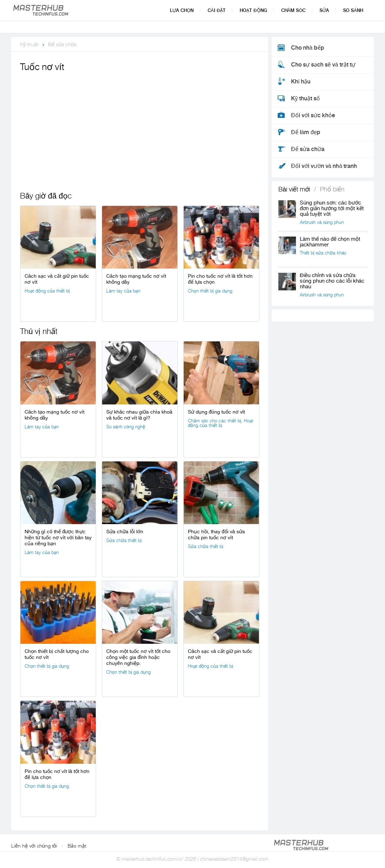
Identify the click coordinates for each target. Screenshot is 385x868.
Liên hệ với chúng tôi (34, 846)
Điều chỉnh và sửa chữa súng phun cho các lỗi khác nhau (332, 281)
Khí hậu (301, 82)
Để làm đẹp (306, 132)
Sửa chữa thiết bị (124, 540)
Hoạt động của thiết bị (47, 291)
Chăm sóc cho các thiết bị (214, 421)
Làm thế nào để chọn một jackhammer (330, 242)
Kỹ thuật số (305, 99)
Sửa (324, 10)
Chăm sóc (294, 10)
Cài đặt (217, 10)
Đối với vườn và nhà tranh (324, 166)
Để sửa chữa (62, 44)
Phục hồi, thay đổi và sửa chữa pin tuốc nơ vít (216, 534)
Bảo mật (77, 846)
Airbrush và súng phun (322, 222)
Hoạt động (253, 10)
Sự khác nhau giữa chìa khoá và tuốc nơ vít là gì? (139, 415)
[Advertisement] (140, 127)
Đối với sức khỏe (313, 115)
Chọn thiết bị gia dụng (210, 291)
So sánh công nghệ (126, 427)
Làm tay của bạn (123, 291)
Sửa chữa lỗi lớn (125, 532)
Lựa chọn (182, 10)
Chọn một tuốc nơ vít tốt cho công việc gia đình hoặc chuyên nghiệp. (138, 657)
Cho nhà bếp (308, 48)
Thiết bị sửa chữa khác (323, 253)
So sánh (353, 10)
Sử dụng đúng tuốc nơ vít (216, 412)
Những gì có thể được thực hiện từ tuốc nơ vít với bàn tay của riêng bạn (58, 537)
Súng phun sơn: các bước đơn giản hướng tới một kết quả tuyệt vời (332, 209)
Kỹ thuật (29, 44)
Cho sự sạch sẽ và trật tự (323, 65)
